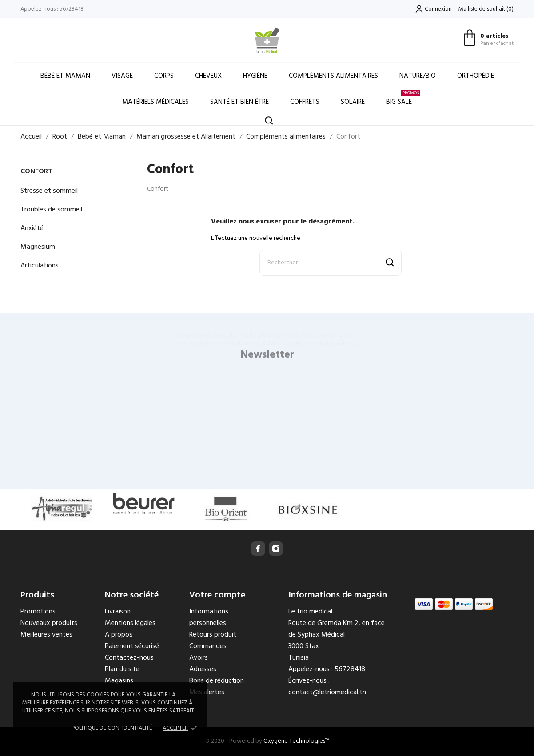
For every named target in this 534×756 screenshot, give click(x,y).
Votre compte (217, 595)
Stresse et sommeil (49, 191)
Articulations (40, 266)
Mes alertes (207, 692)
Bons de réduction (217, 681)
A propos (119, 635)
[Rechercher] (331, 263)
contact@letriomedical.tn (327, 692)
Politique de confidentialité (112, 728)
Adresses (203, 669)
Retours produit (213, 635)
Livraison (118, 612)
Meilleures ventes (46, 635)
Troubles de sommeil (51, 210)
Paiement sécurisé (132, 646)
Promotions (38, 612)
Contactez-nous (129, 658)
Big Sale (403, 98)
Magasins (119, 681)
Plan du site (122, 669)
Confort (36, 171)
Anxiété (32, 228)
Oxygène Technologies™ (297, 741)
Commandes (208, 646)
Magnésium (38, 247)
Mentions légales (130, 623)
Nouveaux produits (49, 623)
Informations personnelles (209, 617)
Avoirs (199, 658)
